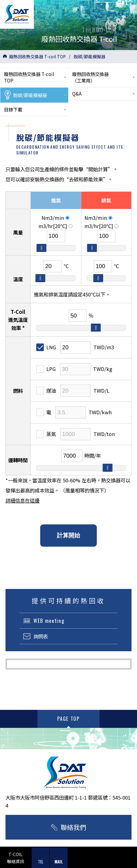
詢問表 (41, 636)
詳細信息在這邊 (23, 500)
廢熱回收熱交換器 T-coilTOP (29, 77)
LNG (46, 347)
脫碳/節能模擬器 (25, 95)
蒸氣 (46, 434)
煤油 (46, 390)
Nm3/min (55, 218)
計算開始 (68, 535)
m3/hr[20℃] (55, 226)
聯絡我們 (73, 827)
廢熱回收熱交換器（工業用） (90, 77)
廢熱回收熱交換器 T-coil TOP (37, 56)
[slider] (41, 248)
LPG (46, 369)
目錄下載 (13, 109)
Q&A (77, 93)
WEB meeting (49, 621)
